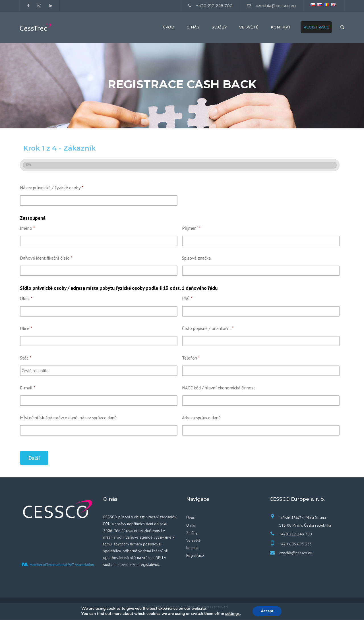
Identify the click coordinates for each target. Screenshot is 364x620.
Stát (26, 358)
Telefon (191, 358)
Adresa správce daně (201, 418)
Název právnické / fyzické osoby (52, 188)
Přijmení (191, 229)
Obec (26, 299)
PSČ (187, 299)
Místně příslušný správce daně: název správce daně (68, 418)
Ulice (26, 329)
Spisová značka (196, 258)
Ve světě (249, 27)
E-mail (28, 388)
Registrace (316, 27)
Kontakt (281, 27)
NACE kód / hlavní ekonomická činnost (219, 388)
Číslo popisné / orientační (208, 329)
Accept (267, 611)
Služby (219, 27)
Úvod (169, 27)
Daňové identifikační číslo (46, 258)
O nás (193, 27)
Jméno (27, 229)
